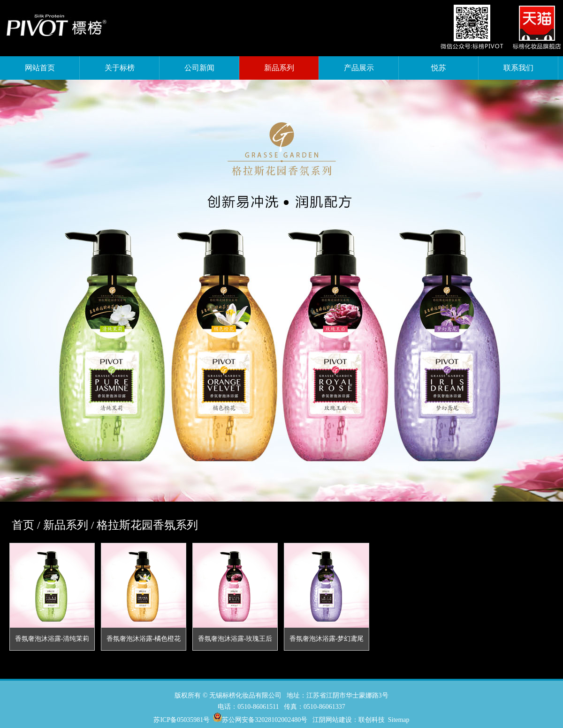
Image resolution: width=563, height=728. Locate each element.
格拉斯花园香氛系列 (147, 525)
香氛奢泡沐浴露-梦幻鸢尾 (327, 639)
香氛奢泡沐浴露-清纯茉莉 (52, 639)
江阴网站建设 (332, 720)
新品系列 (66, 525)
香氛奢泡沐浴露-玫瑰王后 (235, 639)
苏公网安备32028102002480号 (265, 720)
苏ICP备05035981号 (182, 720)
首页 (23, 525)
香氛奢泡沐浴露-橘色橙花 (144, 639)
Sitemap (399, 720)
